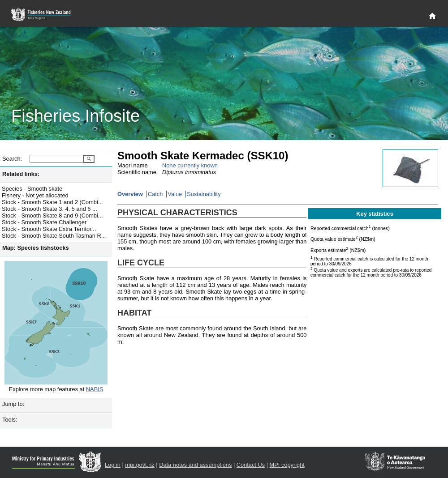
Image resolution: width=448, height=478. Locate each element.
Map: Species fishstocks (36, 248)
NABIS (95, 389)
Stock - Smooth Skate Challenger (44, 222)
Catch (155, 194)
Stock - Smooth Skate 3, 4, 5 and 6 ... (50, 209)
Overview (130, 194)
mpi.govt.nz (140, 465)
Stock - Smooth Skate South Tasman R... (54, 236)
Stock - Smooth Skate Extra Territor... (49, 229)
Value (175, 194)
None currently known (190, 165)
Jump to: (13, 404)
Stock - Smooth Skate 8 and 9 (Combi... (52, 216)
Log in (113, 465)
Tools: (10, 420)
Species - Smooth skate (32, 189)
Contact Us (251, 465)
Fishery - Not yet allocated (35, 195)
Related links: (21, 174)
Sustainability (204, 194)
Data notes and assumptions (195, 465)
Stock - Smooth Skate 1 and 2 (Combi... (52, 202)
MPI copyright (287, 465)
